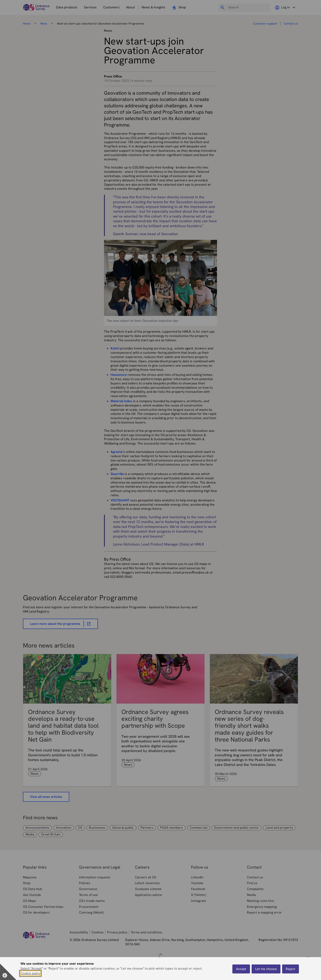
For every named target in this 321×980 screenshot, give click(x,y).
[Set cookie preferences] (8, 972)
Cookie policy (30, 973)
